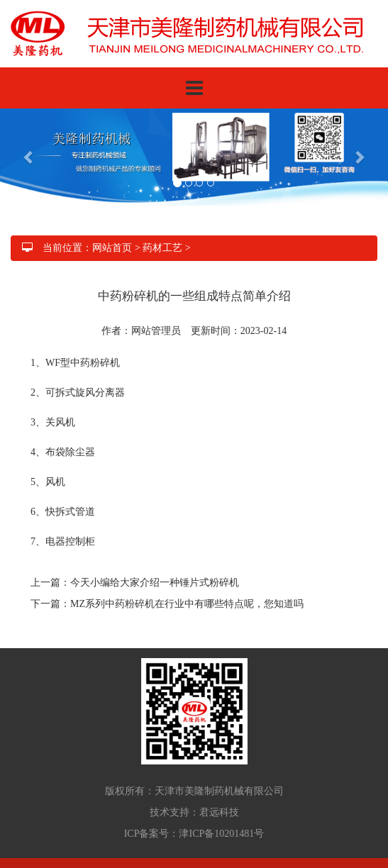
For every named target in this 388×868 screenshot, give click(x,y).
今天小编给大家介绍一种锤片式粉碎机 (155, 583)
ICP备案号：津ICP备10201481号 (194, 834)
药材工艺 (162, 248)
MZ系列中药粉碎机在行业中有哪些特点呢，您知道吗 (187, 604)
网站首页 (112, 248)
